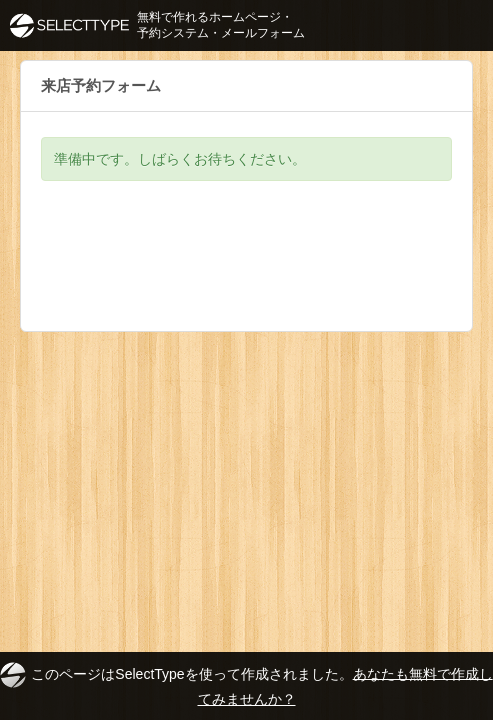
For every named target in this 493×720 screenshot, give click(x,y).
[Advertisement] (246, 271)
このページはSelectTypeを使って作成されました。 (246, 684)
